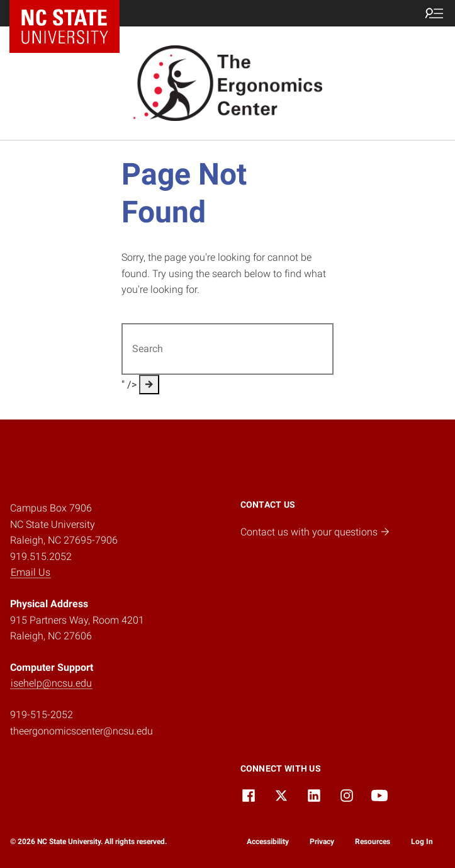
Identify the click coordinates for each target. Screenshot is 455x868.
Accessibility (268, 842)
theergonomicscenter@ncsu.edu (81, 731)
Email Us (31, 572)
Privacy (322, 842)
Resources (373, 842)
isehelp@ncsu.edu (51, 683)
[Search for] (228, 349)
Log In (422, 842)
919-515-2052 (42, 715)
